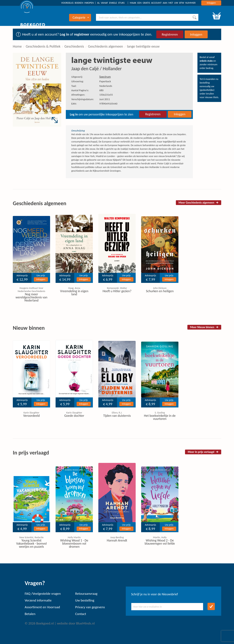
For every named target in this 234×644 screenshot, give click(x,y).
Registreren (170, 34)
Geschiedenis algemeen (105, 46)
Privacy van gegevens (90, 607)
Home (17, 46)
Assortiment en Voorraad (42, 607)
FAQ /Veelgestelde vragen (43, 594)
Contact (81, 614)
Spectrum (105, 77)
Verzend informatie (38, 600)
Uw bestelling (85, 600)
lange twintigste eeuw (143, 46)
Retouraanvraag (86, 594)
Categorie (81, 18)
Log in (64, 34)
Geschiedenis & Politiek (43, 46)
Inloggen (211, 3)
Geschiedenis (74, 46)
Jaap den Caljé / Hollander (97, 69)
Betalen (30, 614)
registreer (82, 34)
